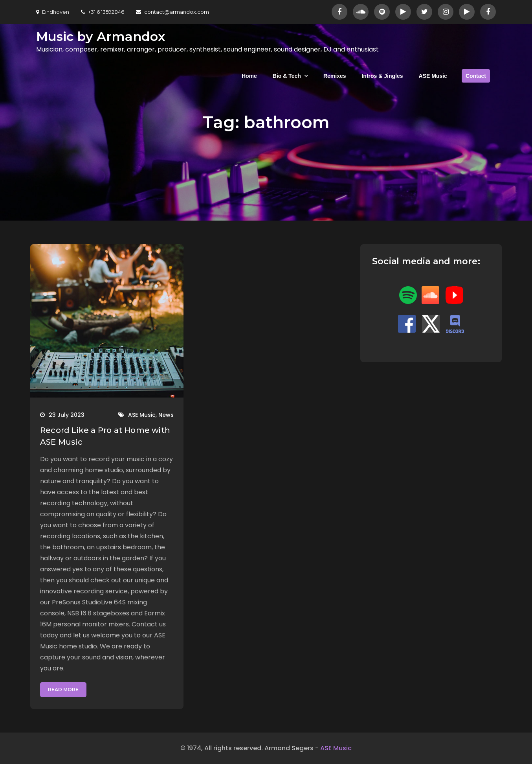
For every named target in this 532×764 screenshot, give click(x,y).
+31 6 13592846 (103, 12)
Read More (63, 689)
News (166, 415)
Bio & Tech (287, 76)
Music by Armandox (101, 36)
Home (249, 76)
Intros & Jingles (382, 76)
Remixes (335, 76)
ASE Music (433, 76)
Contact (476, 76)
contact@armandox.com (172, 12)
